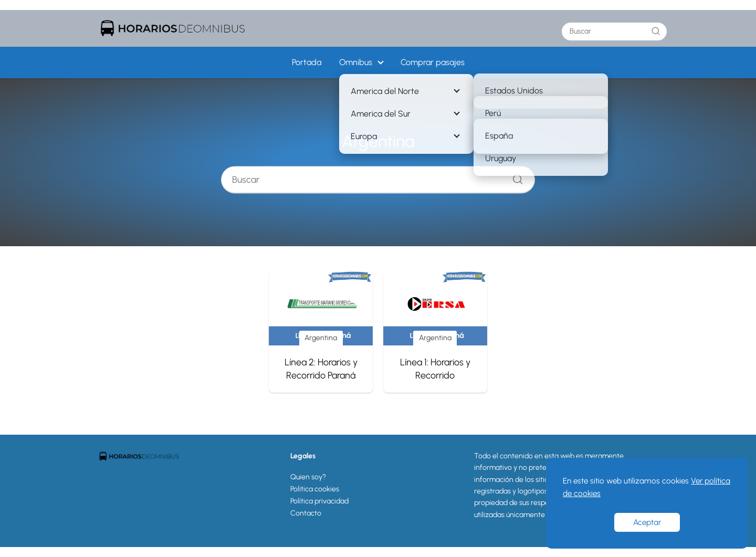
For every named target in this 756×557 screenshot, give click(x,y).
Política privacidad (319, 501)
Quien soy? (308, 477)
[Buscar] (656, 31)
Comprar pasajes (433, 62)
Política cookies (315, 489)
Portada (307, 62)
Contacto (306, 513)
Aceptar (647, 522)
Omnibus (356, 62)
